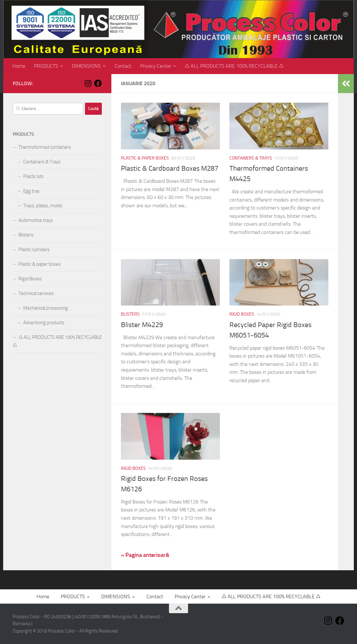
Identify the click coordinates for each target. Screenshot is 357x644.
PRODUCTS (46, 66)
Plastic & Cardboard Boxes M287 (170, 168)
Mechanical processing (45, 308)
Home (19, 66)
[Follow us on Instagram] (88, 83)
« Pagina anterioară (145, 555)
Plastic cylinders (34, 250)
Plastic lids (33, 176)
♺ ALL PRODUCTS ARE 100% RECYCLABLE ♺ (234, 66)
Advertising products (44, 323)
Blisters (130, 314)
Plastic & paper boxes (145, 158)
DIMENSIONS (86, 66)
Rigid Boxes (242, 314)
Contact (123, 66)
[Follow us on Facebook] (98, 83)
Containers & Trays (251, 158)
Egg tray (31, 191)
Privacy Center (156, 66)
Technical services (36, 293)
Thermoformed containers (45, 147)
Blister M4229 (142, 325)
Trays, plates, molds (43, 206)
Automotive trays (36, 220)
